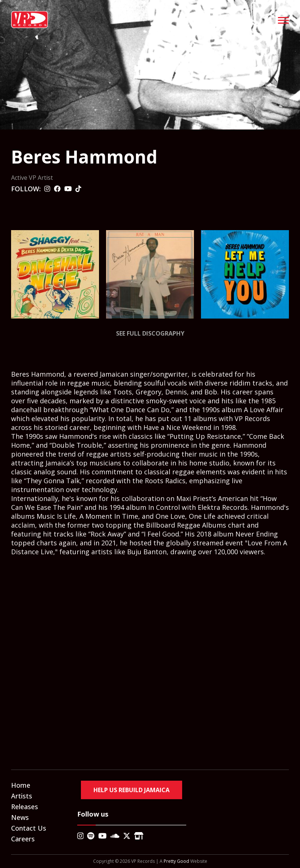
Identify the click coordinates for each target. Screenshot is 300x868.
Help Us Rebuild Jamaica (132, 790)
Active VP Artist (32, 178)
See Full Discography (150, 333)
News (20, 817)
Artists (22, 796)
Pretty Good (176, 861)
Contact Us (29, 828)
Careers (23, 839)
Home (21, 785)
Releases (25, 807)
